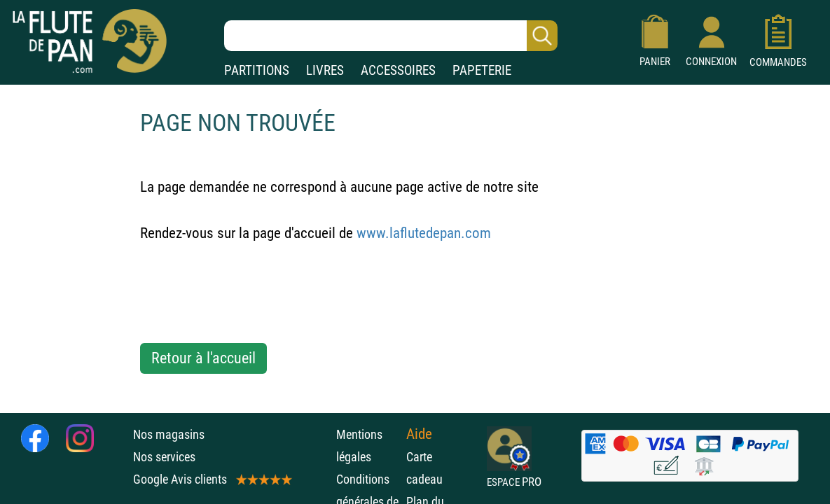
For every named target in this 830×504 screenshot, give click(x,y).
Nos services (164, 457)
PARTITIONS (257, 70)
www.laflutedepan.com (424, 233)
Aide (419, 434)
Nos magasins (169, 434)
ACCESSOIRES (398, 70)
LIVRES (325, 70)
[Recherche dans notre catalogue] (391, 36)
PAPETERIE (482, 70)
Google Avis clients (212, 479)
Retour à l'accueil (203, 358)
